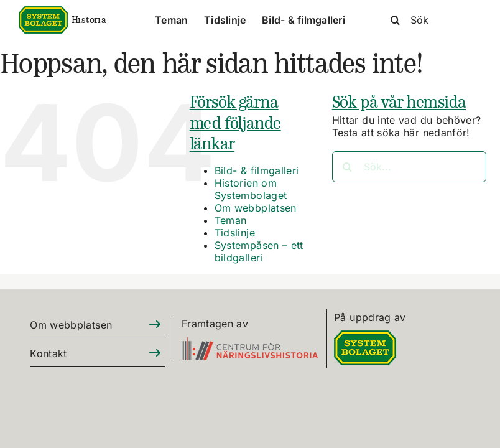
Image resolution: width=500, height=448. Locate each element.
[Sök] (430, 20)
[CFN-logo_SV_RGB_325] (250, 344)
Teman (231, 220)
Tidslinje (235, 233)
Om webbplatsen (256, 208)
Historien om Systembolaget (251, 189)
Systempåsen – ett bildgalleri (259, 251)
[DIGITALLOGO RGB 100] (365, 338)
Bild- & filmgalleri (257, 170)
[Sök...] (409, 167)
